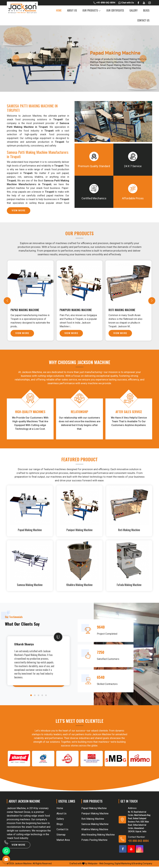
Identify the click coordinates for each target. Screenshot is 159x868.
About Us (72, 10)
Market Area (63, 841)
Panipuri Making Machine (76, 310)
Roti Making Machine (123, 310)
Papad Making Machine (26, 310)
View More (19, 212)
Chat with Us (126, 3)
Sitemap (61, 836)
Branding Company (143, 865)
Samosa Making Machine (30, 586)
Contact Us (143, 20)
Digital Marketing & (124, 865)
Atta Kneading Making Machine (98, 836)
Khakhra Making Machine (79, 586)
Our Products (92, 10)
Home (59, 10)
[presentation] (7, 301)
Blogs (146, 10)
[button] (31, 697)
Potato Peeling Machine (94, 841)
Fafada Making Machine (129, 586)
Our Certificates (115, 10)
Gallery (134, 10)
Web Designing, (107, 865)
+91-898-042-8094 (104, 3)
